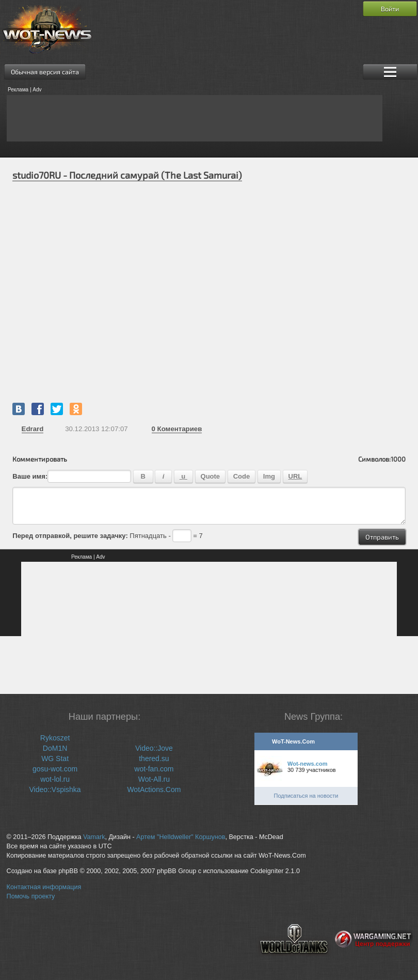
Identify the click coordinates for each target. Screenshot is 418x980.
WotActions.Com (154, 789)
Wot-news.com (307, 764)
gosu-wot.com (55, 769)
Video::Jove (154, 748)
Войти (390, 9)
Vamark (94, 837)
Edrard (33, 429)
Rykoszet (55, 738)
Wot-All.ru (154, 779)
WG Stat (55, 758)
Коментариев (177, 429)
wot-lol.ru (55, 779)
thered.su (154, 758)
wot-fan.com (154, 769)
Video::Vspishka (55, 789)
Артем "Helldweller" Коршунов (181, 837)
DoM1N (55, 748)
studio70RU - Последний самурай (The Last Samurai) (127, 175)
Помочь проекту (31, 896)
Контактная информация (44, 887)
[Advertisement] (195, 118)
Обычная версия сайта (45, 72)
